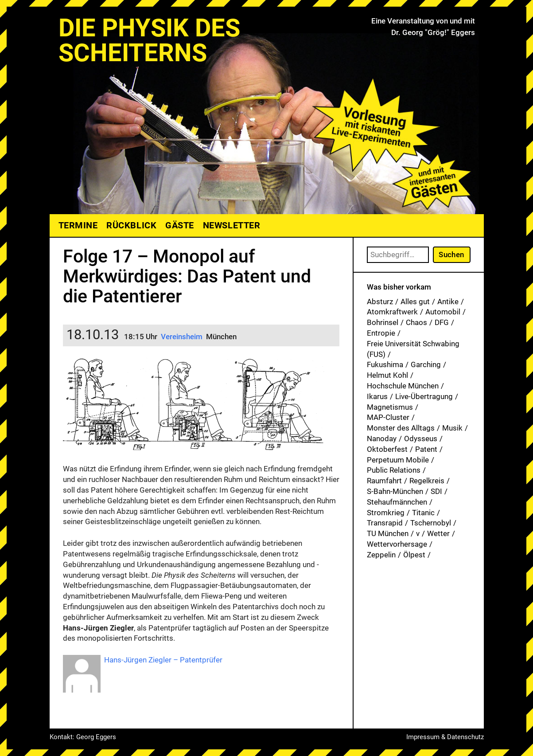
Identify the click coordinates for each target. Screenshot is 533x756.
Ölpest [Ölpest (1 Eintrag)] (414, 555)
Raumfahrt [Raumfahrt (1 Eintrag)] (384, 481)
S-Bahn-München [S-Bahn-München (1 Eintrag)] (395, 491)
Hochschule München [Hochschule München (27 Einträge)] (403, 386)
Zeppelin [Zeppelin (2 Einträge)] (381, 555)
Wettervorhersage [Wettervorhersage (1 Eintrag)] (397, 544)
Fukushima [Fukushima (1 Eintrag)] (385, 364)
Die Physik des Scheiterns (149, 40)
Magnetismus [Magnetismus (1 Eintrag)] (390, 407)
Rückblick (131, 225)
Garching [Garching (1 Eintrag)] (426, 364)
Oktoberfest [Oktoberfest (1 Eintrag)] (387, 449)
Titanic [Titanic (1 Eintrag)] (423, 513)
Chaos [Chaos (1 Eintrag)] (416, 322)
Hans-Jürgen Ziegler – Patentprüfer (163, 660)
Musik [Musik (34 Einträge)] (452, 428)
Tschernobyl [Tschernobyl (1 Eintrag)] (431, 523)
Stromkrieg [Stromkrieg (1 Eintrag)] (386, 513)
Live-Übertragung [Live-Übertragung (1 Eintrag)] (424, 396)
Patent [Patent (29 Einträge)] (426, 449)
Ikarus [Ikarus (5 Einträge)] (377, 396)
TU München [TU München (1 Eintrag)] (388, 533)
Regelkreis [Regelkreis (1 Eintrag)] (427, 481)
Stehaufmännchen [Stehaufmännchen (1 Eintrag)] (397, 502)
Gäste (180, 225)
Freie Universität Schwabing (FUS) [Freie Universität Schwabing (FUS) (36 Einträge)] (413, 349)
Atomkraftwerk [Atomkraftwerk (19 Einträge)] (392, 312)
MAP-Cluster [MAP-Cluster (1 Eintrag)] (388, 417)
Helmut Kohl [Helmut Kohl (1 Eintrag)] (387, 375)
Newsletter (231, 225)
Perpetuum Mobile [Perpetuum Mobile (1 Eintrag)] (398, 460)
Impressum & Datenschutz (445, 737)
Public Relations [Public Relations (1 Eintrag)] (394, 470)
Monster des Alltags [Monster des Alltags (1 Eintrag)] (401, 428)
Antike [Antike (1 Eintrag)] (448, 302)
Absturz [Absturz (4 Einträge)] (380, 302)
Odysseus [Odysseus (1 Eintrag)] (421, 439)
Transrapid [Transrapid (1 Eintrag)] (385, 523)
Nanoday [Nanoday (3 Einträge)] (382, 439)
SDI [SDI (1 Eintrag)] (436, 491)
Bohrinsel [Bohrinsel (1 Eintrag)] (383, 322)
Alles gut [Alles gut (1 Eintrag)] (415, 302)
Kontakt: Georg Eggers (83, 737)
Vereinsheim (183, 337)
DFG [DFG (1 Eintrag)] (442, 322)
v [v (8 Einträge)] (418, 533)
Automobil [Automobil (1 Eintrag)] (443, 312)
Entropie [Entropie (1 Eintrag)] (381, 333)
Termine (78, 225)
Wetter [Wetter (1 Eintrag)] (438, 533)
